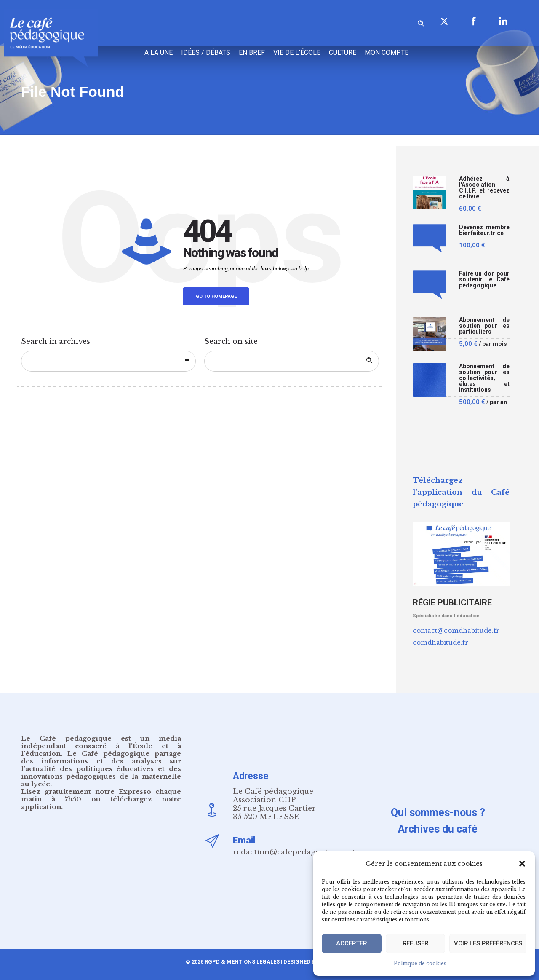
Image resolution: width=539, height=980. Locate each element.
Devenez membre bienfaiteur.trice (484, 230)
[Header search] (421, 22)
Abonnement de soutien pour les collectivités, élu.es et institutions (484, 378)
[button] (522, 864)
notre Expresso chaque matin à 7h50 (101, 795)
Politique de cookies (420, 963)
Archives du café (438, 829)
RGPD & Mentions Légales (242, 962)
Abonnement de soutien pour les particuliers (484, 326)
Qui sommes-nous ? (438, 813)
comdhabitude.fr (440, 642)
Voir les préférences (486, 944)
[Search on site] (292, 361)
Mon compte (387, 52)
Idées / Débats (206, 52)
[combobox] (108, 361)
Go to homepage (216, 296)
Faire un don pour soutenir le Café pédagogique (484, 280)
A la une (159, 52)
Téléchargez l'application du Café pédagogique (461, 492)
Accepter (351, 944)
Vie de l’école (297, 52)
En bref (252, 52)
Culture (343, 52)
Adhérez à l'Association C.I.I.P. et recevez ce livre (484, 188)
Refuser (413, 944)
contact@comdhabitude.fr (456, 631)
